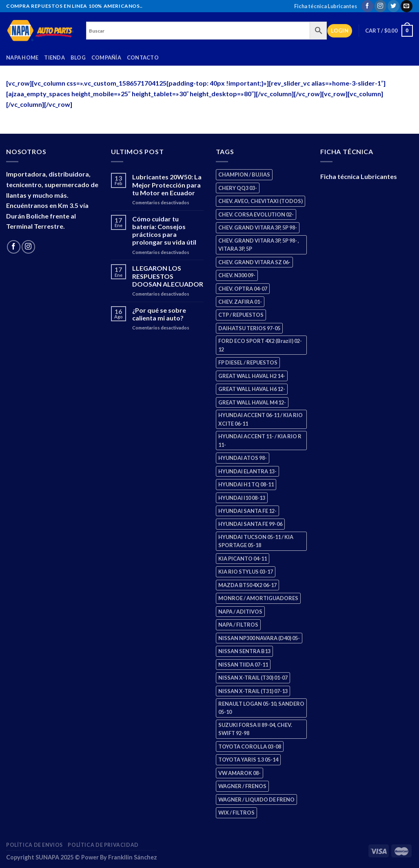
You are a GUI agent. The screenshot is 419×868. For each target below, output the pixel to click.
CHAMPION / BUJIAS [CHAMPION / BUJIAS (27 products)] (244, 174)
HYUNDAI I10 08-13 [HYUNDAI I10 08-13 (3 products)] (242, 498)
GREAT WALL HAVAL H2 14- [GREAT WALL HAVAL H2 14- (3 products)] (252, 376)
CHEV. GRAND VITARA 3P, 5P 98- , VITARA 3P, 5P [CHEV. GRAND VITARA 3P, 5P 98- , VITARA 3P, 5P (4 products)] (259, 245)
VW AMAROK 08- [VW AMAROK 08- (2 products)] (239, 773)
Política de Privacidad (103, 845)
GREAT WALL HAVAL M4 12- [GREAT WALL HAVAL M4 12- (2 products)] (252, 402)
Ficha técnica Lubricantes (326, 6)
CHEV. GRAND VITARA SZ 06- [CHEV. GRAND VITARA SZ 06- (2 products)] (254, 262)
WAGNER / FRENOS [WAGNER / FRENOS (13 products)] (242, 786)
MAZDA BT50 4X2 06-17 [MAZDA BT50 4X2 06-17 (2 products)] (247, 585)
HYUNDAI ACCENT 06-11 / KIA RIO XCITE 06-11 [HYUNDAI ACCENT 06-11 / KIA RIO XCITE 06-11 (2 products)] (260, 419)
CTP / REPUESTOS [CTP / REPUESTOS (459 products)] (241, 315)
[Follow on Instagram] (380, 6)
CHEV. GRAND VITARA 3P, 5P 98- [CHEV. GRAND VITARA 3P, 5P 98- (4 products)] (258, 227)
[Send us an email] (407, 6)
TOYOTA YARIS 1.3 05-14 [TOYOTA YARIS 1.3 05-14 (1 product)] (248, 760)
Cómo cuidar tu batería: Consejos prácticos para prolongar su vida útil (164, 231)
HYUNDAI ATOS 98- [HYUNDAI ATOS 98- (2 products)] (243, 458)
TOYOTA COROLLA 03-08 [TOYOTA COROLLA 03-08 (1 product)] (250, 747)
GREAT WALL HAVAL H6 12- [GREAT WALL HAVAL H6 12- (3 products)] (252, 389)
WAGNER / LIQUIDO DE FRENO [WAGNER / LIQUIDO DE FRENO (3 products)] (256, 800)
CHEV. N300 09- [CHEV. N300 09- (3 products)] (237, 275)
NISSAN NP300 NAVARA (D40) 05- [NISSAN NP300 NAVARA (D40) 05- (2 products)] (259, 638)
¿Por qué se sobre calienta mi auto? (159, 314)
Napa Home (22, 57)
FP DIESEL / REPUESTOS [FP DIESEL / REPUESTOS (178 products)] (248, 362)
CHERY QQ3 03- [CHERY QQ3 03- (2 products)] (238, 188)
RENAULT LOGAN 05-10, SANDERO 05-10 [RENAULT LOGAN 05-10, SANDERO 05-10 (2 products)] (261, 708)
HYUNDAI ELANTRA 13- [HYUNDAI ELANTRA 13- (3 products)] (247, 471)
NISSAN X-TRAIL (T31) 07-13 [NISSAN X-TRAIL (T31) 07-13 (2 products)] (253, 691)
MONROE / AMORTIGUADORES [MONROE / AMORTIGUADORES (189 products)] (258, 598)
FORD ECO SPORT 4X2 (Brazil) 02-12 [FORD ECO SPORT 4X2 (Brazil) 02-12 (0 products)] (260, 345)
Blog (78, 57)
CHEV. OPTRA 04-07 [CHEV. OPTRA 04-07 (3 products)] (243, 289)
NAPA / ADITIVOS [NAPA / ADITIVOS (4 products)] (240, 612)
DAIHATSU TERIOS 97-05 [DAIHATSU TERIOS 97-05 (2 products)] (249, 328)
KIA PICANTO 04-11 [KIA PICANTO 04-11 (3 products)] (243, 559)
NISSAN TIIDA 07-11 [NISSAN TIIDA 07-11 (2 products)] (243, 665)
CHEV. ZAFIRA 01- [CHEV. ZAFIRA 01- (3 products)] (240, 302)
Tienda (54, 57)
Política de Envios (34, 845)
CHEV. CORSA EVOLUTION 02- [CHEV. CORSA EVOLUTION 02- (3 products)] (256, 214)
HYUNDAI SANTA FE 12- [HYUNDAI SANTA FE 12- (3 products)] (247, 511)
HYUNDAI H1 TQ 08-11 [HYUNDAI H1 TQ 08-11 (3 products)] (246, 484)
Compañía (106, 57)
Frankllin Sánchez (133, 857)
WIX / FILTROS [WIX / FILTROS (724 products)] (236, 813)
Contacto (143, 57)
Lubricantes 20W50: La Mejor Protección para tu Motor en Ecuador (167, 184)
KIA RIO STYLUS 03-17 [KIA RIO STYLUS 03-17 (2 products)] (246, 572)
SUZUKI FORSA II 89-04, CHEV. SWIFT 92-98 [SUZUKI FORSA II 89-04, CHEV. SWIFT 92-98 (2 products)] (255, 729)
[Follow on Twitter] (394, 6)
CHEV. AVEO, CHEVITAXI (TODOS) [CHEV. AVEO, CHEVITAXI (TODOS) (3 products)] (260, 201)
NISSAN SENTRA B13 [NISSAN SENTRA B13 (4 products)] (244, 651)
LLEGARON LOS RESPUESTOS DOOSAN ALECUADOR (168, 276)
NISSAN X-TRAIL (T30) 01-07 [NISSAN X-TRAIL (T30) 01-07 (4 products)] (253, 678)
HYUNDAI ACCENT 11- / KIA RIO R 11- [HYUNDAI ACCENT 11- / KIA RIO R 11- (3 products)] (260, 440)
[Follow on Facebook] (367, 6)
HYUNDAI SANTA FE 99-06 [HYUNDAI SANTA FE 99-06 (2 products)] (250, 524)
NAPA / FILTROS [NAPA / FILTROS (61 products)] (238, 625)
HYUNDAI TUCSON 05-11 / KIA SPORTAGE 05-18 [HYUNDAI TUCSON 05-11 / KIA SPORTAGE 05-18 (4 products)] (256, 541)
